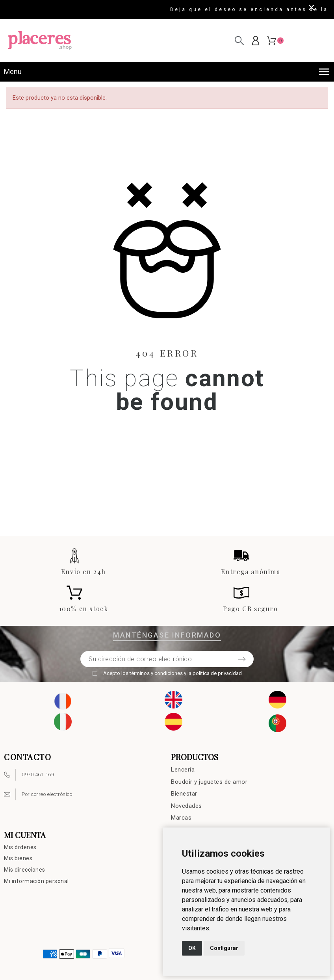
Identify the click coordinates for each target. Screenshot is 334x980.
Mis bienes (18, 858)
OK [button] (192, 948)
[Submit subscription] (242, 659)
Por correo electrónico (47, 794)
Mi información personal (36, 881)
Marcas (181, 818)
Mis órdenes (20, 847)
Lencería (183, 770)
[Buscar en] (239, 40)
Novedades (186, 806)
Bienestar (184, 794)
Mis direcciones (25, 870)
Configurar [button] (224, 948)
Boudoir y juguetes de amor (209, 782)
